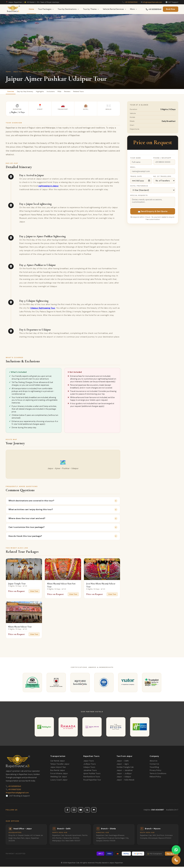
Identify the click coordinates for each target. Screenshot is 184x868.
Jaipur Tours (89, 762)
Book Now (171, 9)
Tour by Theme (91, 9)
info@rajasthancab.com (152, 2)
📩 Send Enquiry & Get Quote (153, 213)
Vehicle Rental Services (114, 9)
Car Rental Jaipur (58, 762)
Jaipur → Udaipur (124, 778)
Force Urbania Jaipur (59, 775)
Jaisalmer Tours (90, 772)
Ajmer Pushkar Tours (92, 775)
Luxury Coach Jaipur (59, 781)
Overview (13, 92)
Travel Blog (154, 768)
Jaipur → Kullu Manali (125, 781)
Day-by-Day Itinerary (31, 92)
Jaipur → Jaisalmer (125, 772)
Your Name (136, 159)
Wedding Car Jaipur (59, 778)
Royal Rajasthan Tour (92, 781)
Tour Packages (46, 9)
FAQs (76, 92)
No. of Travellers (162, 178)
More (134, 9)
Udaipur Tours (89, 768)
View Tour (34, 592)
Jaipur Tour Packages (21, 72)
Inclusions (64, 92)
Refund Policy (155, 778)
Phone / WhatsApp (162, 159)
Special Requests (139, 197)
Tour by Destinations (68, 9)
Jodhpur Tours (90, 765)
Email (133, 168)
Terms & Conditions (158, 775)
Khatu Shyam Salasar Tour (20, 628)
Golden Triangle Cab (125, 768)
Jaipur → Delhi (123, 762)
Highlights (50, 92)
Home (31, 9)
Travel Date (136, 178)
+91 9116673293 (13, 791)
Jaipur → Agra (123, 765)
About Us (154, 762)
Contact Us (154, 765)
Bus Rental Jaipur (58, 772)
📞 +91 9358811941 (154, 9)
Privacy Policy (155, 772)
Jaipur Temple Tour (17, 585)
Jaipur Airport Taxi (58, 768)
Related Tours (102, 92)
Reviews (87, 92)
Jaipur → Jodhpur (124, 775)
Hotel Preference (139, 187)
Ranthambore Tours (92, 778)
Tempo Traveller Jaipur (60, 765)
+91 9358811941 (131, 2)
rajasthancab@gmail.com (17, 794)
